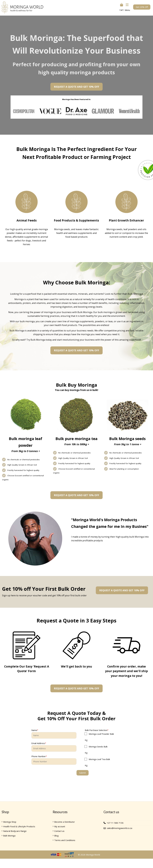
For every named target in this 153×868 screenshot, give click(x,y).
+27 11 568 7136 (115, 823)
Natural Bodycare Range (15, 832)
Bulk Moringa (9, 836)
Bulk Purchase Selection (96, 731)
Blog (56, 836)
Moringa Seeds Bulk (98, 747)
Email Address (38, 744)
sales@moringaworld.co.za (119, 829)
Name (34, 731)
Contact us (59, 832)
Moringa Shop (10, 822)
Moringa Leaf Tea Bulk (99, 760)
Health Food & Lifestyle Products (19, 827)
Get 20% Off (142, 7)
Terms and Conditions (65, 841)
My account (60, 827)
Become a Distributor (65, 822)
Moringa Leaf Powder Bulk (101, 734)
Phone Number (39, 757)
